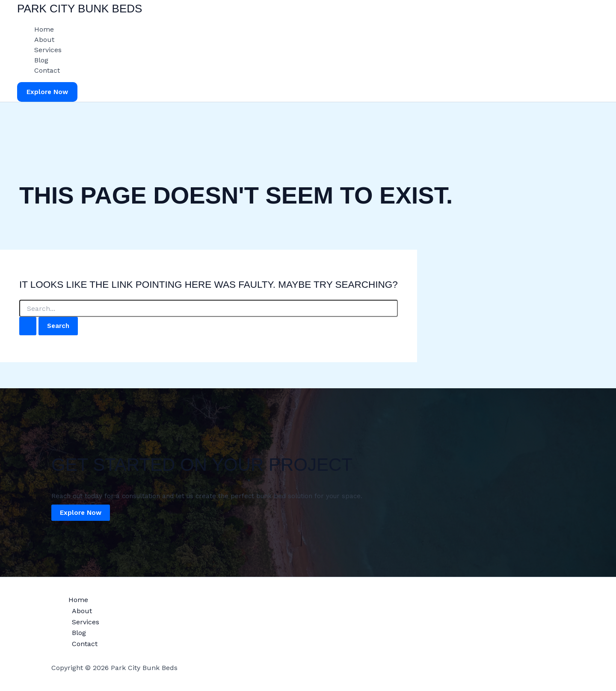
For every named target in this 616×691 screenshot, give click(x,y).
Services (48, 50)
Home (44, 29)
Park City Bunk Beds (80, 9)
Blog (41, 60)
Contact (47, 70)
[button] (47, 92)
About (44, 40)
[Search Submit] (28, 326)
